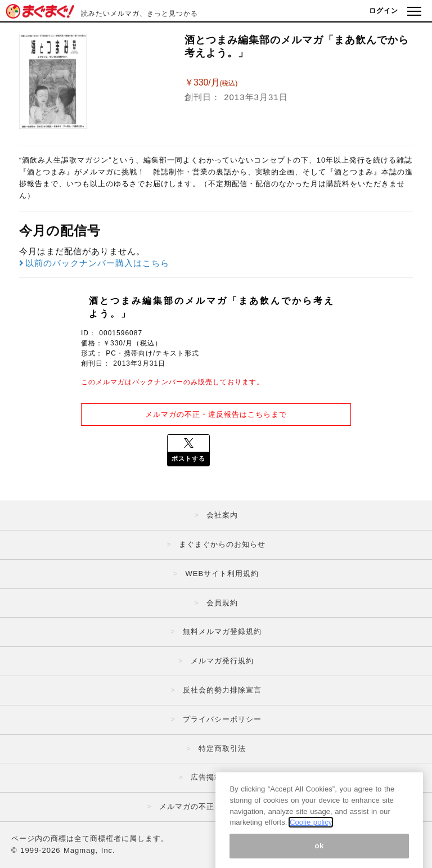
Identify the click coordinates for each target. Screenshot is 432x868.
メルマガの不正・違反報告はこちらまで (216, 414)
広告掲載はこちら (222, 777)
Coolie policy (311, 844)
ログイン (384, 11)
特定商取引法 (222, 748)
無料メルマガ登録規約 (222, 631)
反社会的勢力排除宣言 (222, 690)
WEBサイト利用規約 (222, 574)
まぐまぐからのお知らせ (222, 544)
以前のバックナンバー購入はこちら (94, 263)
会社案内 (222, 515)
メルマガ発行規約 (222, 661)
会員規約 (222, 603)
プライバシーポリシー (222, 719)
